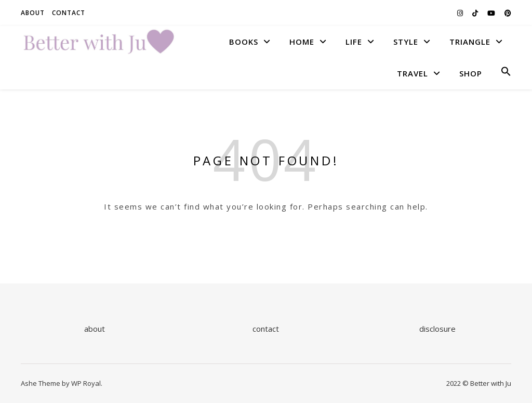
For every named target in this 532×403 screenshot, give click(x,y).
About (33, 13)
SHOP (471, 73)
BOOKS (244, 42)
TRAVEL (413, 73)
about (95, 329)
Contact (69, 13)
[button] (502, 73)
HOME (302, 42)
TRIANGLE (470, 42)
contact (266, 329)
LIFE (354, 42)
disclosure (437, 329)
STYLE (406, 42)
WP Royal (86, 383)
